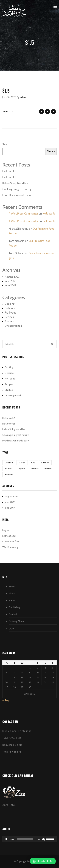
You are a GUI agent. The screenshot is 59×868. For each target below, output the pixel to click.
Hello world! (9, 171)
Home (12, 587)
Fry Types (10, 313)
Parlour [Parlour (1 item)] (35, 469)
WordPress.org (10, 547)
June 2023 (11, 281)
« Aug (6, 700)
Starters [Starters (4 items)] (9, 475)
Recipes (9, 317)
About (12, 594)
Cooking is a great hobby (17, 189)
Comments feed (11, 542)
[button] (43, 861)
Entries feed (9, 536)
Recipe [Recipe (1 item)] (48, 469)
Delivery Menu (16, 621)
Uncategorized (13, 326)
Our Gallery (14, 607)
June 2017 (10, 285)
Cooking (10, 304)
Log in (6, 530)
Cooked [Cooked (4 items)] (9, 463)
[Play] (6, 839)
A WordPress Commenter (23, 214)
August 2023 (12, 277)
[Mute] (44, 839)
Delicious (10, 308)
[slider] (25, 839)
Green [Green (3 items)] (22, 463)
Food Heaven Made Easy (17, 195)
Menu (12, 600)
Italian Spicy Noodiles (15, 183)
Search (6, 144)
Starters (9, 321)
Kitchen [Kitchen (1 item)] (45, 463)
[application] (29, 839)
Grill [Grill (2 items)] (33, 463)
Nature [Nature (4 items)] (8, 469)
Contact (13, 614)
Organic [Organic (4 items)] (21, 469)
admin (23, 97)
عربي (11, 628)
